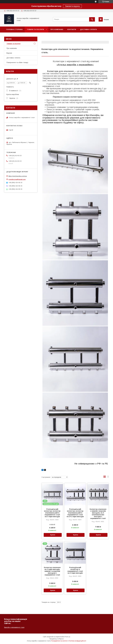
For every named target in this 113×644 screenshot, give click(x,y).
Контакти (72, 29)
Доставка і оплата (88, 29)
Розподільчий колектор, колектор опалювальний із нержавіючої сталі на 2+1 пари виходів (75, 513)
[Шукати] (92, 19)
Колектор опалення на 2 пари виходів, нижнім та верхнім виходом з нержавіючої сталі (52, 571)
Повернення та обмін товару (19, 35)
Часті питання (43, 35)
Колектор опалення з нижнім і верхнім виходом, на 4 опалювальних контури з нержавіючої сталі (98, 514)
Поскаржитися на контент (59, 641)
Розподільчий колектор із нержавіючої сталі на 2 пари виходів (75, 570)
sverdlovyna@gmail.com (17, 179)
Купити (53, 535)
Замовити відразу (72, 6)
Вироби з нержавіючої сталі (14, 627)
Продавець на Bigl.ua (56, 639)
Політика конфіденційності (77, 641)
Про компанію (57, 29)
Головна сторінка (14, 29)
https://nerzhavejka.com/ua (18, 176)
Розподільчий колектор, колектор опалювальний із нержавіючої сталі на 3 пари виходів (52, 513)
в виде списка (108, 477)
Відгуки (9, 53)
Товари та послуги (35, 29)
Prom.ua (67, 637)
